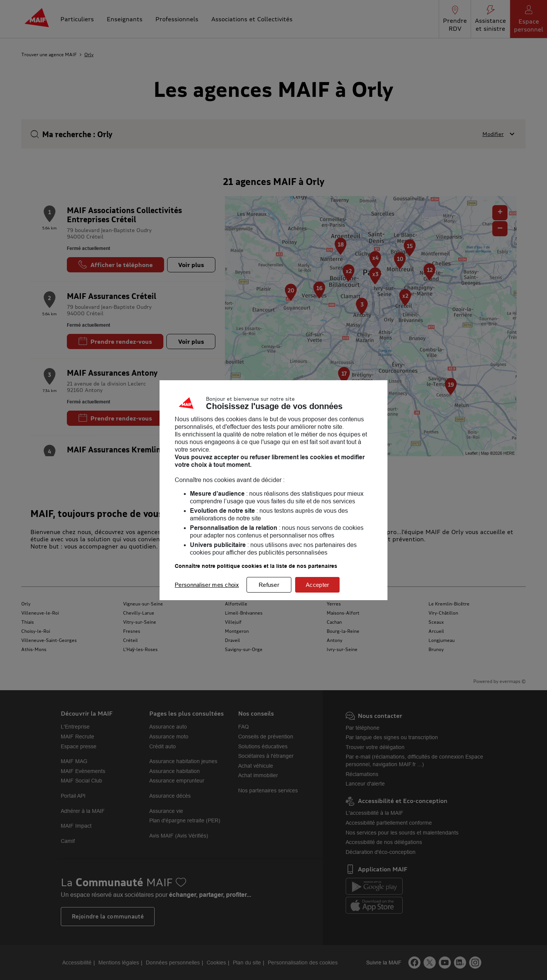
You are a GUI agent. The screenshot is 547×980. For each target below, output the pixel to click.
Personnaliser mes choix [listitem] (207, 585)
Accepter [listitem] (317, 585)
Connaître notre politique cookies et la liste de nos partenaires (256, 566)
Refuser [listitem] (269, 585)
